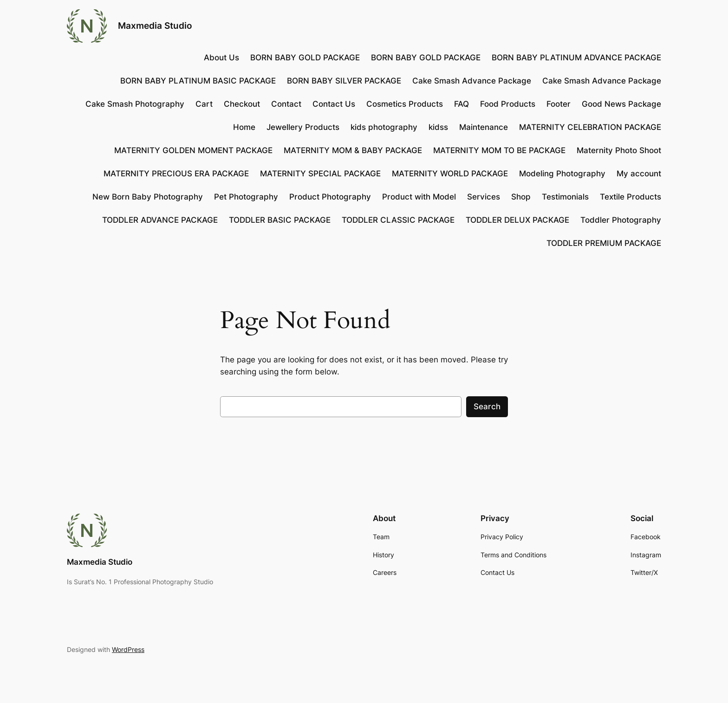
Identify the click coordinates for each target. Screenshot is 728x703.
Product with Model (419, 197)
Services (484, 197)
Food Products (508, 104)
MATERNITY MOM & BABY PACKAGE (353, 150)
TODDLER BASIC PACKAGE (280, 220)
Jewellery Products (303, 127)
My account (639, 174)
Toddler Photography (621, 220)
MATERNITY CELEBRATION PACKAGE (590, 127)
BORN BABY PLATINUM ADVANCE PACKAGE (576, 58)
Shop (521, 197)
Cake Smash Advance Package (472, 81)
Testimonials (565, 197)
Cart (204, 104)
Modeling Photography (562, 174)
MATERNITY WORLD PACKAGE (450, 174)
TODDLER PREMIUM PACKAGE (604, 243)
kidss (438, 127)
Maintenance (484, 127)
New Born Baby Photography (148, 197)
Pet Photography (246, 197)
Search (487, 406)
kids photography (384, 127)
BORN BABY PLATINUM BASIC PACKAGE (198, 81)
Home (244, 127)
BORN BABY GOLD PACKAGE (305, 58)
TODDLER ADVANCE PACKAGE (160, 220)
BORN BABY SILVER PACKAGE (344, 81)
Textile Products (630, 197)
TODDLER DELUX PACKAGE (517, 220)
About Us (221, 58)
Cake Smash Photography (135, 104)
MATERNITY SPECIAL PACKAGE (320, 174)
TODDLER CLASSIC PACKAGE (398, 220)
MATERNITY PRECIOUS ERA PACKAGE (176, 174)
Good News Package (621, 104)
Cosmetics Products (405, 104)
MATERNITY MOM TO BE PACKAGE (499, 150)
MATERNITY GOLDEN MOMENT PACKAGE (193, 150)
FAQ (461, 104)
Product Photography (330, 197)
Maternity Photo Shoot (619, 150)
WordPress (128, 649)
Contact (286, 104)
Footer (559, 104)
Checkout (242, 104)
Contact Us (334, 104)
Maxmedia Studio (155, 26)
